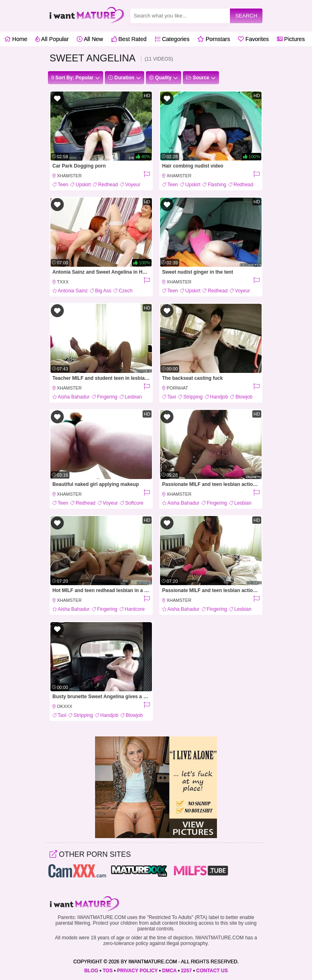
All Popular (52, 39)
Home (16, 39)
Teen (63, 185)
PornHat (177, 388)
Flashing (217, 185)
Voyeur (133, 185)
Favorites (253, 39)
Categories (172, 39)
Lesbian (133, 397)
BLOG (91, 971)
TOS (108, 971)
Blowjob (244, 397)
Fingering (107, 397)
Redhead (108, 185)
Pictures (291, 39)
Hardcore (135, 609)
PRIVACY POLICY (137, 971)
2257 (186, 971)
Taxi (172, 397)
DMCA (169, 971)
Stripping (193, 397)
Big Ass (103, 291)
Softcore (134, 503)
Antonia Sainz (73, 291)
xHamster (69, 176)
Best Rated (129, 39)
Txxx (63, 282)
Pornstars (214, 39)
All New (90, 39)
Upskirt (83, 185)
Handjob (219, 397)
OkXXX (65, 706)
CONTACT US (212, 971)
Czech (126, 291)
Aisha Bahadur (74, 397)
